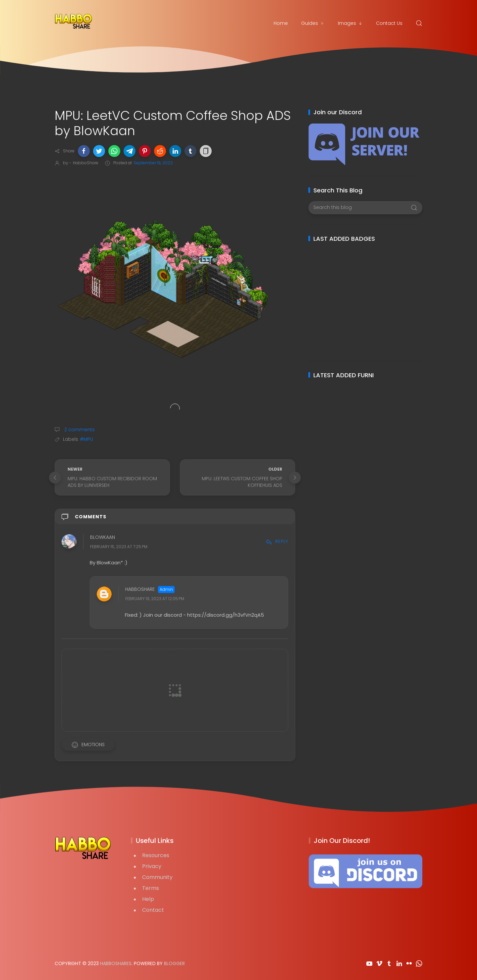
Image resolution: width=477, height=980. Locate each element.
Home (281, 23)
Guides (313, 23)
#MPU (86, 439)
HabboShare (140, 589)
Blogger (174, 963)
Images (350, 23)
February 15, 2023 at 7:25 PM (119, 547)
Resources (156, 855)
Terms (151, 888)
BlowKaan (103, 537)
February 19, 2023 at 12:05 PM (155, 599)
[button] (84, 151)
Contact (153, 910)
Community (157, 877)
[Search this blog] (365, 208)
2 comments (79, 430)
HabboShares (116, 963)
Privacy (152, 866)
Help (148, 899)
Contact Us (389, 23)
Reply (277, 541)
